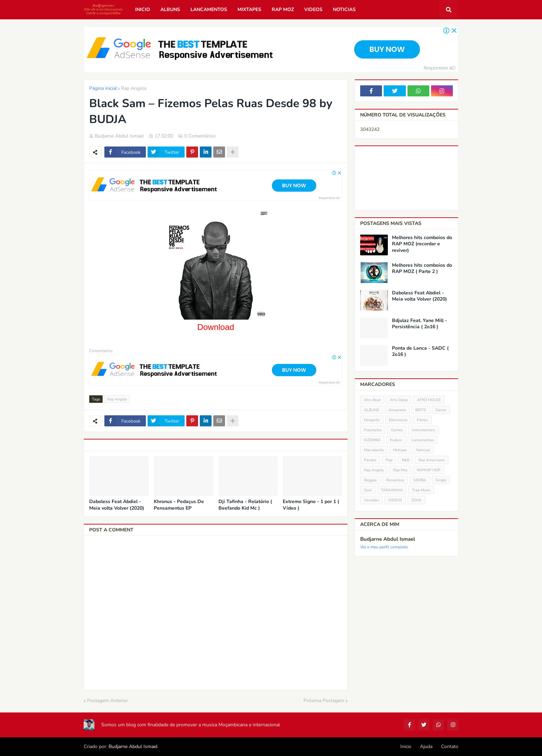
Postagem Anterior (108, 701)
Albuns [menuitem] (170, 10)
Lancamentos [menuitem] (209, 10)
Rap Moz (400, 470)
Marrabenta (374, 450)
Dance (441, 410)
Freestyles (373, 430)
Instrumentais (424, 430)
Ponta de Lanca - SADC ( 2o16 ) (420, 351)
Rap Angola (134, 88)
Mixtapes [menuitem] (249, 10)
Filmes (422, 420)
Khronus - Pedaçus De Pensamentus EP (179, 505)
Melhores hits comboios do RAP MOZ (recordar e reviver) (422, 244)
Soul (368, 490)
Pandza (370, 460)
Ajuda (426, 746)
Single (441, 480)
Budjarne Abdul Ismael (388, 539)
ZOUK (416, 500)
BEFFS (421, 410)
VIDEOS (395, 500)
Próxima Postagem (324, 701)
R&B (405, 460)
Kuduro (396, 440)
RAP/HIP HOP (429, 470)
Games (397, 430)
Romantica (395, 480)
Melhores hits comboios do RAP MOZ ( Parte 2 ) (422, 268)
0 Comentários (200, 136)
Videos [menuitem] (313, 10)
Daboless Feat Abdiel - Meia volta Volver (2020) (117, 505)
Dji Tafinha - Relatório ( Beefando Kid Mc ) (245, 505)
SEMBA (420, 480)
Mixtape (400, 450)
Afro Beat (372, 400)
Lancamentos (423, 440)
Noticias (423, 450)
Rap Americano (432, 460)
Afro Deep (399, 400)
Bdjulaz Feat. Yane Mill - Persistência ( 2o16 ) (419, 324)
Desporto (372, 420)
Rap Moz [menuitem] (283, 10)
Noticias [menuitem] (344, 10)
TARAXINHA (392, 490)
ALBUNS (372, 410)
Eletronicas (398, 420)
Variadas (371, 500)
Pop (389, 460)
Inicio (406, 746)
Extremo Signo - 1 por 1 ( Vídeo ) (311, 505)
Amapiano (397, 410)
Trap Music (421, 490)
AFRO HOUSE (429, 400)
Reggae (370, 480)
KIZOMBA (372, 440)
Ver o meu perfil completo (384, 547)
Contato (450, 746)
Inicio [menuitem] (143, 10)
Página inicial (103, 88)
